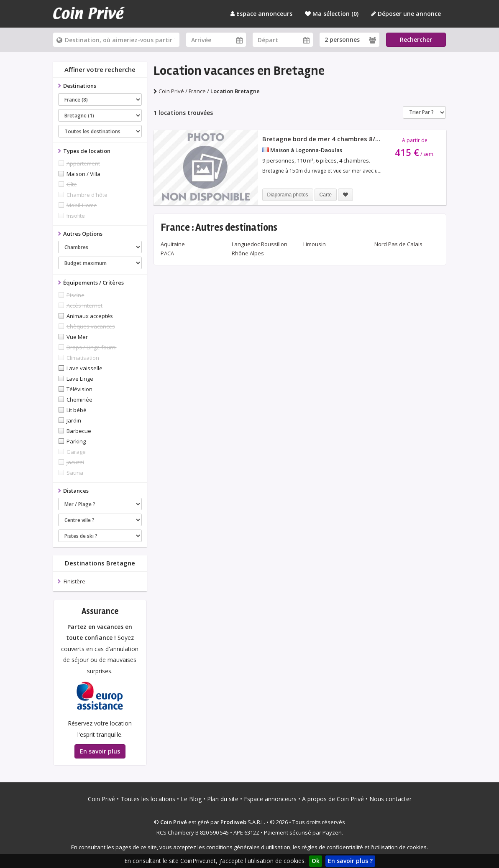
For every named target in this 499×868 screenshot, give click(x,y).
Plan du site (223, 799)
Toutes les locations (148, 799)
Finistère (74, 581)
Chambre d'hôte (87, 195)
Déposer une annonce (406, 14)
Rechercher (416, 39)
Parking (76, 441)
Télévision (79, 389)
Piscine (75, 295)
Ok (316, 861)
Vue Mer (77, 337)
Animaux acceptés (90, 316)
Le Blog (191, 799)
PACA (167, 253)
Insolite (76, 216)
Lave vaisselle (84, 368)
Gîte (72, 184)
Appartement (83, 163)
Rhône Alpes (248, 253)
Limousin (315, 244)
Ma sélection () (332, 14)
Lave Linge (80, 379)
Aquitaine (173, 244)
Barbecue (79, 431)
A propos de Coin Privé (333, 799)
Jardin (74, 420)
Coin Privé (101, 799)
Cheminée (79, 400)
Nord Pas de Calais (398, 244)
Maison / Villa (83, 174)
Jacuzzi (75, 462)
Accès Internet (84, 305)
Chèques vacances (91, 326)
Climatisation (83, 358)
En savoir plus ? (350, 861)
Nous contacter (390, 799)
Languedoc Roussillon (260, 244)
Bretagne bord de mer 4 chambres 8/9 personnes (338, 139)
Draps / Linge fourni (92, 347)
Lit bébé (77, 410)
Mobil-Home (82, 205)
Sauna (75, 473)
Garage (76, 452)
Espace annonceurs (261, 14)
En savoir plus (100, 751)
